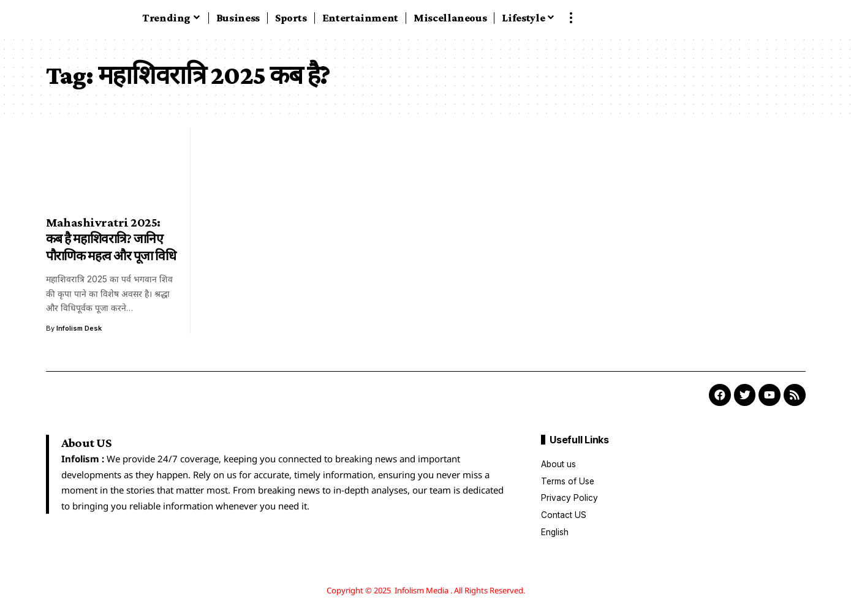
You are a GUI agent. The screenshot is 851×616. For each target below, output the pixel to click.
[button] (571, 18)
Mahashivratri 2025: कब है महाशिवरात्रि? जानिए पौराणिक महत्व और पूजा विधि (111, 239)
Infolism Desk (80, 328)
